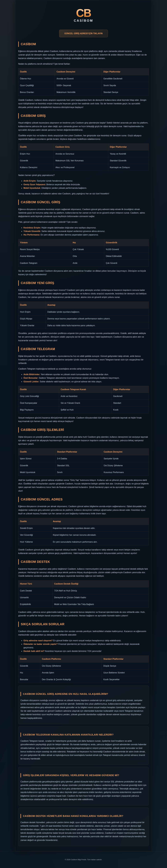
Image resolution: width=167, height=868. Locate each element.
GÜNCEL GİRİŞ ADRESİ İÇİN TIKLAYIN (84, 33)
